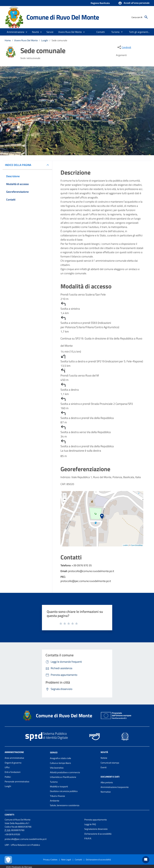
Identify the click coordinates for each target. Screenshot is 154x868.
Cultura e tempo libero (60, 763)
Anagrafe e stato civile (60, 758)
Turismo (54, 782)
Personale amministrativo (17, 782)
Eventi (104, 767)
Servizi (54, 752)
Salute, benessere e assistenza (65, 805)
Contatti (9, 814)
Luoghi (45, 40)
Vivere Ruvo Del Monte (26, 40)
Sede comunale (59, 40)
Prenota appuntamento (96, 820)
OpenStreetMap (137, 545)
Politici (8, 777)
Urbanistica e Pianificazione (63, 777)
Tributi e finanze (57, 796)
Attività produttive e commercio (65, 772)
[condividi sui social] (124, 47)
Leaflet (125, 545)
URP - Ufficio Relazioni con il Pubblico (22, 845)
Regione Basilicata (100, 3)
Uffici (7, 767)
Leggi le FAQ (90, 824)
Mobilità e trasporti (59, 786)
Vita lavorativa (57, 768)
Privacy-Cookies (50, 859)
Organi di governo (13, 763)
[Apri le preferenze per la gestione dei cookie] (8, 860)
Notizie (104, 758)
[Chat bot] (146, 860)
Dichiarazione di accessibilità (98, 834)
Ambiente (55, 801)
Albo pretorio (107, 782)
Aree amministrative (14, 758)
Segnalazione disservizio (96, 829)
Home (8, 40)
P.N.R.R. (88, 838)
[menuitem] (101, 32)
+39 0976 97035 (12, 834)
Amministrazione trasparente (115, 787)
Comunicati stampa (110, 763)
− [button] (65, 500)
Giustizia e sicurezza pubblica (64, 791)
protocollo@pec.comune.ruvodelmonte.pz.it (26, 839)
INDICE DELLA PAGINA (19, 165)
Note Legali (66, 859)
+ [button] (65, 495)
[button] (134, 3)
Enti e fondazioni (13, 772)
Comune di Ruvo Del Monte (63, 17)
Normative (106, 792)
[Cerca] (146, 17)
